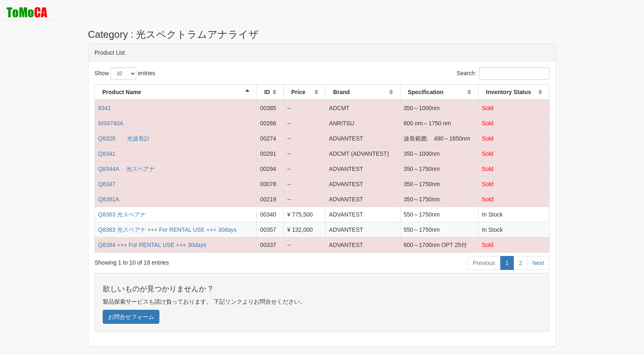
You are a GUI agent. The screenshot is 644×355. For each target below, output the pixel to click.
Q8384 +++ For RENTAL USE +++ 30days (152, 245)
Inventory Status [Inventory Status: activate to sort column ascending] (508, 92)
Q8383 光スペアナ (122, 214)
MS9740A (111, 123)
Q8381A (109, 199)
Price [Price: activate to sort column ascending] (298, 92)
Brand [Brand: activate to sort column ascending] (341, 92)
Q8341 (107, 154)
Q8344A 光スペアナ (127, 169)
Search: (503, 74)
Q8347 (107, 184)
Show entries (125, 74)
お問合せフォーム (131, 317)
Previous (484, 263)
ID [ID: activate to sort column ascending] (267, 92)
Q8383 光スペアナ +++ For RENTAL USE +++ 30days (167, 230)
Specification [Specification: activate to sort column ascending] (426, 92)
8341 (105, 108)
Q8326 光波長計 (124, 138)
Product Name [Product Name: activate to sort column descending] (122, 92)
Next (538, 263)
